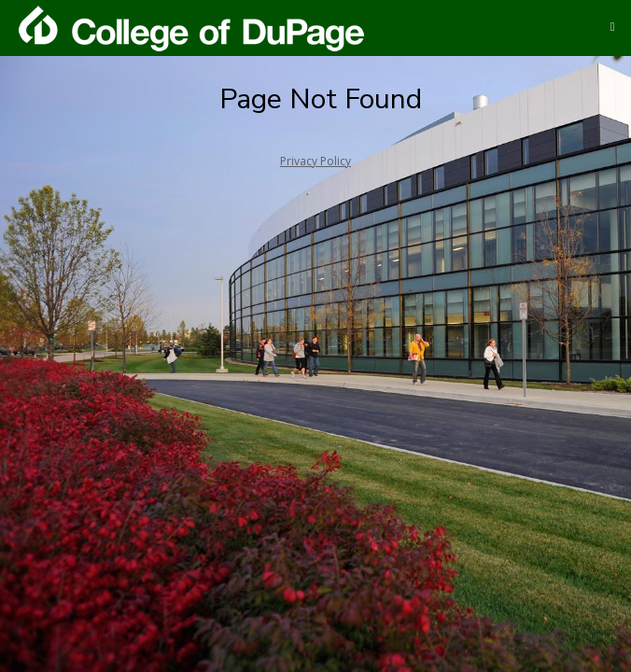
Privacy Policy (315, 161)
